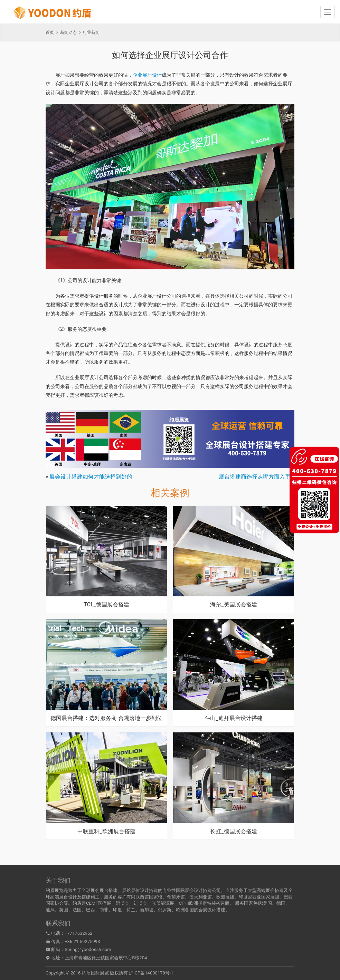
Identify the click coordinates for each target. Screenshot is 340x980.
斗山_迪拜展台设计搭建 (233, 718)
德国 (281, 903)
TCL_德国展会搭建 (106, 605)
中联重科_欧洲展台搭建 (106, 832)
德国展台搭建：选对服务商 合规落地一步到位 (106, 718)
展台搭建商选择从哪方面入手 (255, 477)
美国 (267, 903)
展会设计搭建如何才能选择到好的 (91, 477)
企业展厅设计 (147, 75)
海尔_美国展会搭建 (233, 605)
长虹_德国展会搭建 (233, 832)
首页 (50, 32)
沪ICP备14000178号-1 (151, 973)
